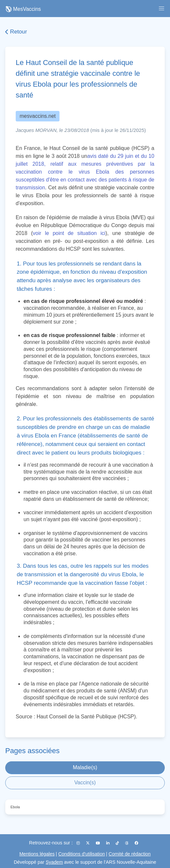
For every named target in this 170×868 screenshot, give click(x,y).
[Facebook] (136, 843)
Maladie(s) (85, 767)
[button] (161, 9)
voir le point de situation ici (69, 233)
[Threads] (127, 843)
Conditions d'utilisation (82, 854)
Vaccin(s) (85, 783)
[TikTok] (118, 843)
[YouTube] (98, 843)
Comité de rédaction (130, 854)
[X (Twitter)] (88, 843)
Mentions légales (37, 854)
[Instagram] (79, 843)
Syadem (54, 862)
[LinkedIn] (108, 843)
